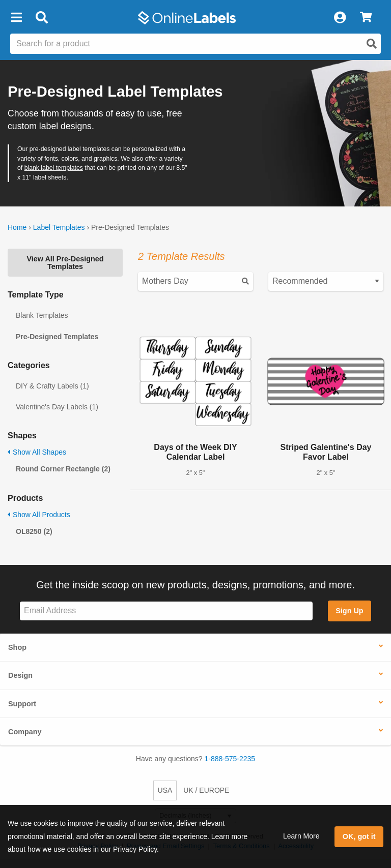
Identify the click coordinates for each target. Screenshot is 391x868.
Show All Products (39, 515)
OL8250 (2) (34, 531)
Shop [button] (17, 647)
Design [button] (20, 675)
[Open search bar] (41, 18)
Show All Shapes (37, 452)
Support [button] (22, 704)
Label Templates (59, 227)
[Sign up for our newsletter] (166, 611)
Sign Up (349, 611)
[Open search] (372, 44)
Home (17, 227)
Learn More (301, 836)
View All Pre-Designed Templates (65, 262)
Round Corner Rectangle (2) (63, 469)
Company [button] (25, 732)
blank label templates (54, 168)
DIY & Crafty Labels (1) (52, 386)
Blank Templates (42, 315)
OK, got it (359, 836)
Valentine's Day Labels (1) (57, 407)
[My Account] (340, 18)
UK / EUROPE (206, 790)
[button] (16, 18)
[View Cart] (366, 18)
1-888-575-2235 (230, 759)
